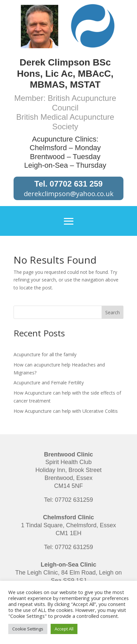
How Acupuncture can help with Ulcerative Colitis (66, 411)
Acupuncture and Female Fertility (49, 383)
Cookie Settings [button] (28, 629)
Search (113, 312)
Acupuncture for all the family (45, 354)
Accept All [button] (64, 629)
